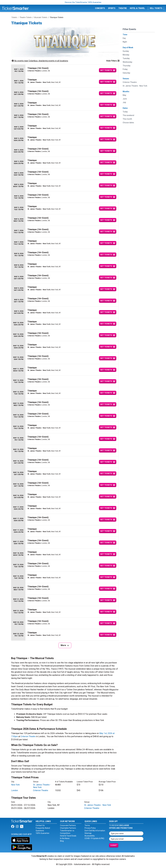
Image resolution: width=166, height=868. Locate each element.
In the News (65, 838)
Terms (87, 825)
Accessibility (90, 836)
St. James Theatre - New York (98, 805)
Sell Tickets (156, 8)
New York (15, 785)
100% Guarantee (42, 833)
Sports (112, 8)
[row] (65, 70)
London (15, 790)
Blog (62, 841)
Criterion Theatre (28, 736)
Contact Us (40, 825)
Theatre (123, 8)
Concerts (100, 8)
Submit (114, 845)
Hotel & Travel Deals (68, 836)
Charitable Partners (68, 828)
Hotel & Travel (137, 8)
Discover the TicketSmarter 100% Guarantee (83, 2)
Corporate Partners (68, 825)
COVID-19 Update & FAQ (94, 838)
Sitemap (88, 833)
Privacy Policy (90, 828)
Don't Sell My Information (95, 831)
